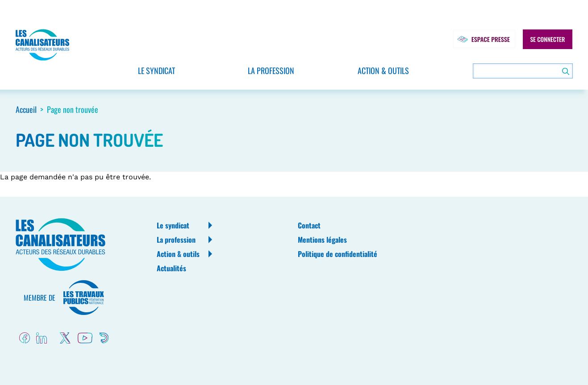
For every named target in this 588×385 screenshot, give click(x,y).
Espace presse (483, 39)
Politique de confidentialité (338, 254)
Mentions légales (322, 240)
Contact (309, 225)
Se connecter (547, 39)
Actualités (171, 268)
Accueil (26, 109)
